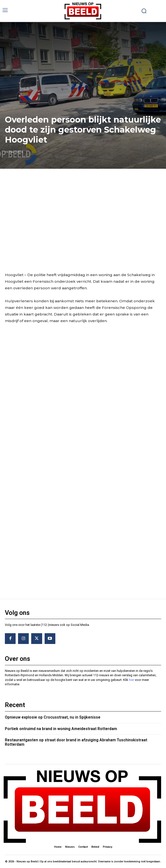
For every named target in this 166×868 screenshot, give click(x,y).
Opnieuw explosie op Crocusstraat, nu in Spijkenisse (53, 717)
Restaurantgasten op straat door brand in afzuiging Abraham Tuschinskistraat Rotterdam (76, 742)
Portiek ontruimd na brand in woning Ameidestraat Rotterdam (61, 729)
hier (132, 680)
